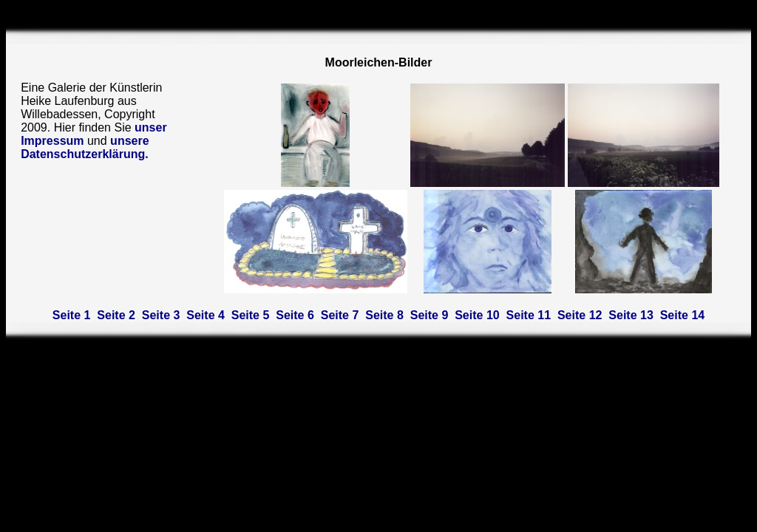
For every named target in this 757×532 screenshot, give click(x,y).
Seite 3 (161, 315)
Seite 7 (340, 315)
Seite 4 (206, 315)
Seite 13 (631, 315)
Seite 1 (72, 315)
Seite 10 (477, 315)
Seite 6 (295, 315)
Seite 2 (116, 315)
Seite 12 (580, 315)
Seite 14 (682, 315)
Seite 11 (529, 315)
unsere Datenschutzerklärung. (85, 147)
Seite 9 (430, 315)
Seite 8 (384, 315)
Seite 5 (251, 315)
